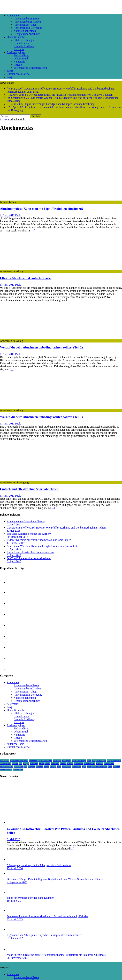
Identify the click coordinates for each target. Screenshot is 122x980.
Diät (20, 764)
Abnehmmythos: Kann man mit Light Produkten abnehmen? (42, 209)
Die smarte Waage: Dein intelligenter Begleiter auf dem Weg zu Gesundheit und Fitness (55, 879)
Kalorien (99, 764)
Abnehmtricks (46, 760)
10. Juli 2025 (14, 901)
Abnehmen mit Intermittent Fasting (26, 521)
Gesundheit (79, 764)
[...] (72, 849)
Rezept (46, 767)
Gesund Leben (22, 43)
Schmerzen (66, 767)
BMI (89, 760)
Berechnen (57, 760)
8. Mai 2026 (13, 531)
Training (116, 767)
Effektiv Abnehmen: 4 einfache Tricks (26, 278)
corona (3, 764)
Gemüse (63, 764)
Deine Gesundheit (17, 37)
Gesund (70, 764)
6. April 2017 (7, 285)
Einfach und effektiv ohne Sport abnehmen (29, 489)
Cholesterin (116, 760)
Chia (109, 760)
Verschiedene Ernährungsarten (30, 68)
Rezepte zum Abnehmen (27, 34)
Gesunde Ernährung (25, 46)
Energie (26, 764)
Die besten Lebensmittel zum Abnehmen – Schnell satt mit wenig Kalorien (48, 916)
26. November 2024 (18, 958)
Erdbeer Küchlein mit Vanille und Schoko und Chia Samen (39, 540)
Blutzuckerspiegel (79, 760)
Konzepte (19, 49)
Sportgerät (91, 767)
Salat (59, 767)
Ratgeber (32, 767)
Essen (41, 764)
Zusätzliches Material (19, 74)
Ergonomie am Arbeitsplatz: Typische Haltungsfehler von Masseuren (44, 935)
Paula (18, 215)
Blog (9, 77)
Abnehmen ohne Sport (19, 760)
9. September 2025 (17, 882)
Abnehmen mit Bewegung (28, 28)
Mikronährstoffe (7, 767)
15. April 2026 (15, 868)
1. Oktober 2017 (16, 543)
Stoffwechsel (102, 767)
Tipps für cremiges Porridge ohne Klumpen (30, 898)
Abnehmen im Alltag (25, 25)
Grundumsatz (90, 764)
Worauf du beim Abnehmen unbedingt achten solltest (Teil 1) (41, 417)
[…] (33, 231)
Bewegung (67, 760)
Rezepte (18, 65)
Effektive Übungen (24, 40)
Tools (10, 71)
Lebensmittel (21, 59)
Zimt (21, 770)
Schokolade (77, 767)
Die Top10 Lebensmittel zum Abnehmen (29, 558)
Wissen (16, 770)
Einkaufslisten (21, 55)
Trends (3, 770)
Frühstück (55, 764)
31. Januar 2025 (16, 938)
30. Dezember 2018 (18, 537)
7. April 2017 (7, 215)
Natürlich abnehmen (25, 31)
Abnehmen (13, 15)
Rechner (40, 767)
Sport (84, 767)
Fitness (47, 764)
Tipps (110, 767)
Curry (9, 764)
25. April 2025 (15, 919)
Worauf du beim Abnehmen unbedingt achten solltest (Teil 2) (41, 347)
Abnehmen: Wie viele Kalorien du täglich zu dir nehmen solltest (42, 546)
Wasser (9, 770)
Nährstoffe (19, 62)
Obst (25, 767)
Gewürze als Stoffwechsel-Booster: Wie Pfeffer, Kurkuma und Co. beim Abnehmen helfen (56, 528)
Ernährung (34, 764)
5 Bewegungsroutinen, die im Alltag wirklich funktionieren (39, 865)
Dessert (15, 764)
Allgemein (13, 704)
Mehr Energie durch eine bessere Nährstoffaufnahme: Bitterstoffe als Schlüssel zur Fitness (56, 955)
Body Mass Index (99, 760)
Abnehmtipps (34, 760)
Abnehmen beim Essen (26, 19)
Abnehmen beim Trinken (27, 22)
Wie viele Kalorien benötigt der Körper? (29, 534)
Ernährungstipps (16, 52)
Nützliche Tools (15, 744)
